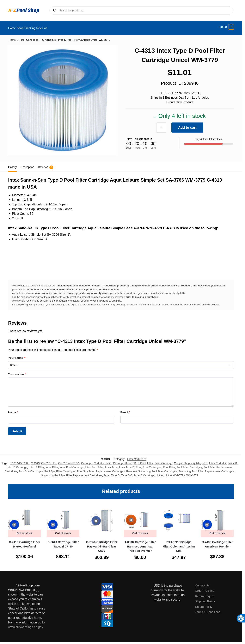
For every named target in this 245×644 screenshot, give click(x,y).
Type (107, 473)
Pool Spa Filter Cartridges (60, 469)
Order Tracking (205, 588)
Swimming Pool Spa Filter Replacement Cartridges (72, 473)
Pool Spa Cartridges (31, 469)
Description (27, 165)
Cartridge (87, 461)
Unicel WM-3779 (175, 473)
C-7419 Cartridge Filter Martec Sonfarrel (24, 542)
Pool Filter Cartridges (189, 465)
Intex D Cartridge (17, 465)
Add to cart (187, 125)
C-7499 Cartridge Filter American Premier (217, 542)
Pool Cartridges (152, 465)
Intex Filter (52, 465)
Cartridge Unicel (123, 461)
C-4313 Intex (49, 461)
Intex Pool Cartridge (71, 465)
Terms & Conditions (208, 610)
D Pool (142, 461)
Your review (17, 372)
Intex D (233, 461)
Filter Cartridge (164, 461)
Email (125, 410)
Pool (138, 465)
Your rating (17, 356)
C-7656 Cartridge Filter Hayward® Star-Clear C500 (102, 544)
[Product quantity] (161, 125)
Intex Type (111, 465)
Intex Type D (127, 465)
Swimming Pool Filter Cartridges (157, 469)
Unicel (159, 473)
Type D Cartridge (144, 473)
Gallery (12, 165)
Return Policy (204, 605)
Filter (150, 461)
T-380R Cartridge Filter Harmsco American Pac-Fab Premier (140, 544)
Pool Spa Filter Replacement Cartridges (101, 469)
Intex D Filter (37, 465)
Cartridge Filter (103, 461)
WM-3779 (192, 473)
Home (12, 38)
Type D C (127, 473)
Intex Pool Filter (94, 465)
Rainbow (132, 469)
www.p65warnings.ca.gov (26, 625)
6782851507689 (19, 461)
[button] (227, 27)
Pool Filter (169, 465)
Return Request (205, 594)
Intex (205, 461)
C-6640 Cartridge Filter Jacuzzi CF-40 (63, 542)
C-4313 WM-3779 (69, 461)
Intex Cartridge (218, 461)
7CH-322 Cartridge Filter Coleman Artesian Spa (179, 544)
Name (13, 410)
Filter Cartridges (29, 38)
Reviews (46, 165)
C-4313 (35, 461)
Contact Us (202, 583)
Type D (115, 473)
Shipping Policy (205, 599)
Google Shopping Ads (187, 461)
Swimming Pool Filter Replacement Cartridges (206, 469)
